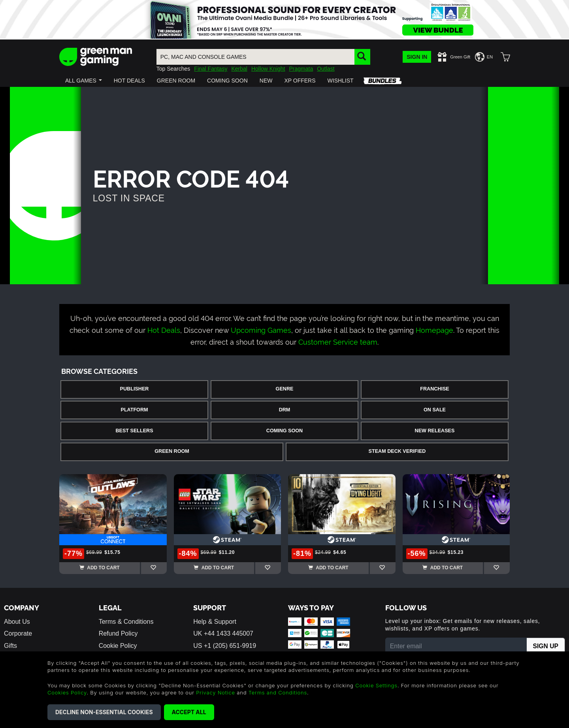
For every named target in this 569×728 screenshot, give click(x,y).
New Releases (435, 431)
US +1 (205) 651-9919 (225, 646)
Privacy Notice (216, 692)
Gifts (10, 646)
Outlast (326, 69)
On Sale (435, 410)
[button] (84, 81)
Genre (285, 389)
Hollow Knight (268, 69)
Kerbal (239, 69)
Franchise (434, 389)
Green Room (172, 451)
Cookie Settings (376, 685)
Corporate (18, 633)
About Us (17, 622)
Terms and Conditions (278, 692)
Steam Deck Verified (397, 451)
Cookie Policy (118, 646)
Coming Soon (284, 431)
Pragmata (301, 69)
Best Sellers (134, 431)
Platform (134, 410)
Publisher (135, 389)
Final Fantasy (211, 69)
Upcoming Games (261, 329)
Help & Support (215, 622)
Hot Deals (164, 329)
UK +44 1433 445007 (223, 633)
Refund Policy (118, 633)
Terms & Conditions (126, 622)
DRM (285, 410)
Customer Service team (338, 341)
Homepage (434, 329)
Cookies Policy (67, 692)
